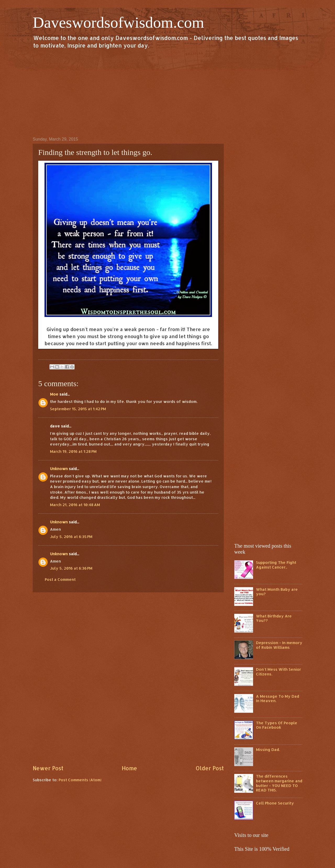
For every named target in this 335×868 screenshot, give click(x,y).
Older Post (210, 768)
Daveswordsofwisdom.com (118, 22)
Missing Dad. (268, 750)
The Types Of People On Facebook (277, 725)
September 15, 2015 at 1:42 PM (78, 409)
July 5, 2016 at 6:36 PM (71, 568)
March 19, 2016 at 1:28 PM (73, 451)
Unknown (59, 469)
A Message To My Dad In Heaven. (278, 699)
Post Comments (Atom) (80, 780)
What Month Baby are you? (277, 592)
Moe (54, 394)
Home (129, 768)
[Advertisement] (167, 92)
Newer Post (48, 768)
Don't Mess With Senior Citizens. (278, 672)
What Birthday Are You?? (274, 618)
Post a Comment (60, 579)
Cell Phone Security (275, 803)
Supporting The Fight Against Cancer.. (276, 565)
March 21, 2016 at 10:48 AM (75, 505)
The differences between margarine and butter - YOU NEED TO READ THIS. (279, 783)
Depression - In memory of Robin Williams (279, 645)
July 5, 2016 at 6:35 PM (71, 537)
